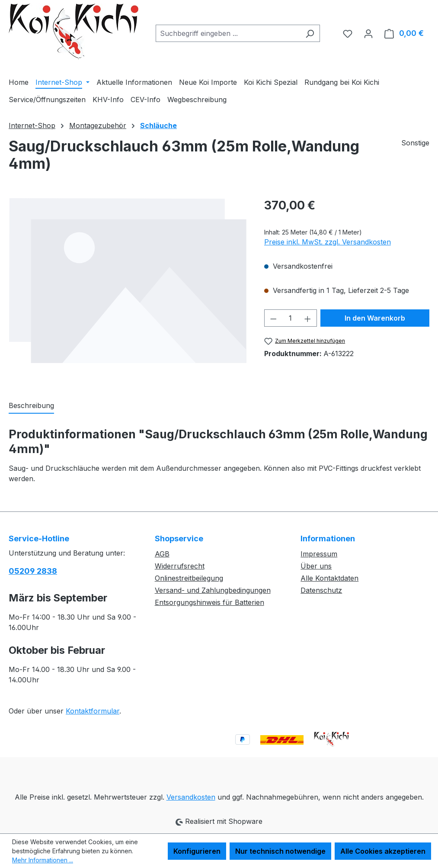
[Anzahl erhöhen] (308, 318)
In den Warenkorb (375, 318)
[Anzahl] (290, 318)
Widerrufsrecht (180, 566)
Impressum (319, 554)
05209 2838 (33, 571)
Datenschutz (321, 590)
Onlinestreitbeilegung (189, 578)
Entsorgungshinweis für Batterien (209, 602)
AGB (162, 554)
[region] (128, 289)
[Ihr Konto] (368, 33)
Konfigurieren (197, 851)
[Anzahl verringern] (273, 318)
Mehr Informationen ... (43, 860)
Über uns (316, 566)
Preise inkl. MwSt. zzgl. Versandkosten (328, 242)
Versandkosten (191, 797)
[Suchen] (310, 33)
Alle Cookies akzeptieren (383, 851)
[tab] (31, 406)
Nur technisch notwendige (280, 851)
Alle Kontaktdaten (329, 578)
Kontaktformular (93, 711)
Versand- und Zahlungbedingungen (213, 590)
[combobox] (228, 33)
